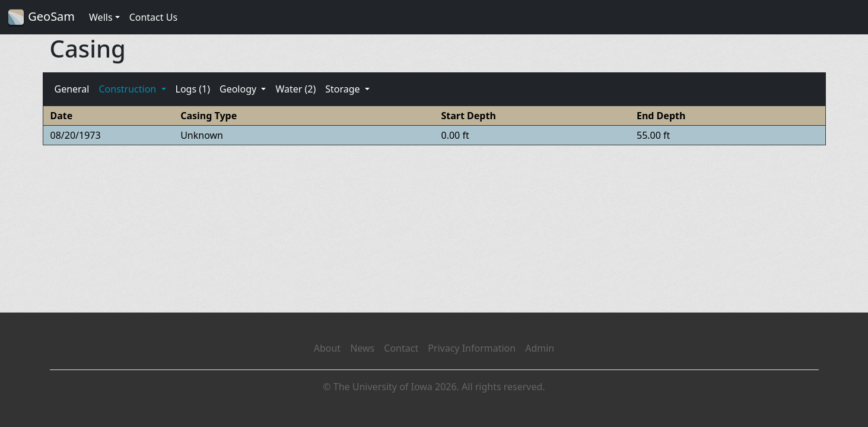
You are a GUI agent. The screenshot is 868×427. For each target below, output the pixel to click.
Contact (401, 348)
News (362, 348)
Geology (239, 89)
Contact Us (153, 17)
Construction (128, 89)
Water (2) (295, 89)
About (327, 348)
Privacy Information (472, 348)
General (72, 89)
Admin (540, 348)
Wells (101, 17)
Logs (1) (193, 89)
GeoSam (41, 17)
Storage (344, 89)
